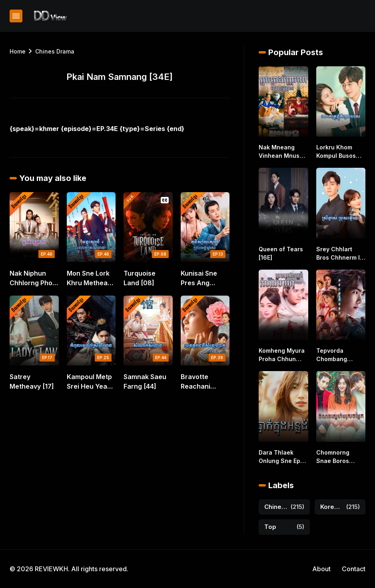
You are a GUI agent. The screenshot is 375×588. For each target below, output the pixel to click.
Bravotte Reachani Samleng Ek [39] (199, 382)
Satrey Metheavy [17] (32, 381)
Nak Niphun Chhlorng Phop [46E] (33, 278)
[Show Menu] (16, 16)
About (321, 569)
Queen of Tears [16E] (281, 253)
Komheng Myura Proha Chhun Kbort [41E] (282, 355)
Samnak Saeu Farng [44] (145, 381)
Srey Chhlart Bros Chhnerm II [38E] (339, 254)
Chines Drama (55, 51)
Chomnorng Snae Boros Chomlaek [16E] (338, 457)
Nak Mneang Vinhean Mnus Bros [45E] (279, 152)
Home (18, 51)
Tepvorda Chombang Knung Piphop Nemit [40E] (336, 355)
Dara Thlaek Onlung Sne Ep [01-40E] (279, 457)
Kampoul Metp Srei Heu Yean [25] (89, 382)
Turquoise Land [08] (140, 278)
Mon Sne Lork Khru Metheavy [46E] (91, 278)
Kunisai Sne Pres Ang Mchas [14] (199, 278)
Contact (354, 569)
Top (270, 527)
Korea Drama (332, 507)
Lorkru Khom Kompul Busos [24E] (336, 152)
